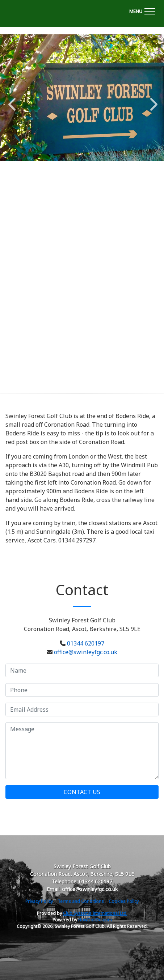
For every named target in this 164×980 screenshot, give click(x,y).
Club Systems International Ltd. (95, 913)
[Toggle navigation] (142, 10)
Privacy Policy (39, 901)
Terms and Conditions (81, 901)
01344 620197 (86, 643)
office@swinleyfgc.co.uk (86, 652)
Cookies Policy (124, 901)
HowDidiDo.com (95, 920)
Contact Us (82, 792)
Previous (12, 101)
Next (152, 101)
